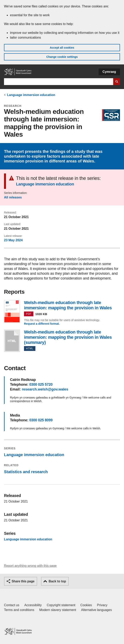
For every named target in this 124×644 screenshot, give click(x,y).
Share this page (23, 581)
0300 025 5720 (41, 385)
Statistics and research (26, 472)
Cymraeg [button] (109, 72)
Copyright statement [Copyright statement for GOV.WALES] (61, 605)
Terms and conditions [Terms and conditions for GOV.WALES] (19, 610)
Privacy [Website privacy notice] (102, 605)
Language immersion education (31, 95)
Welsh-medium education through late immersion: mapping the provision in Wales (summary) (12, 341)
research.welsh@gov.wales (45, 389)
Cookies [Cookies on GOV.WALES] (86, 605)
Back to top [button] (57, 581)
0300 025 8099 (41, 420)
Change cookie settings (62, 57)
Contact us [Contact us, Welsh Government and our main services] (12, 605)
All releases (13, 197)
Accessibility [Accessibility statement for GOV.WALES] (33, 605)
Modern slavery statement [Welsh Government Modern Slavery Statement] (58, 610)
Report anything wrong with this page (30, 566)
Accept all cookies (62, 48)
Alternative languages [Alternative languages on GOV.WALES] (96, 610)
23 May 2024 (13, 240)
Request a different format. (42, 324)
